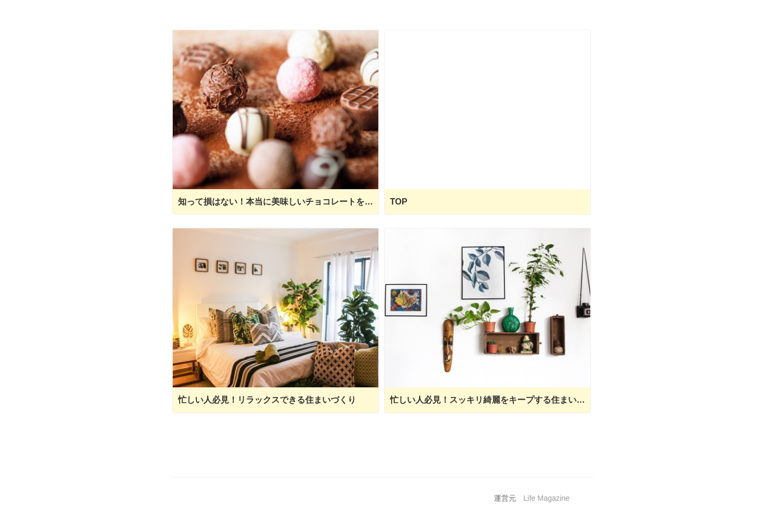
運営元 (505, 498)
